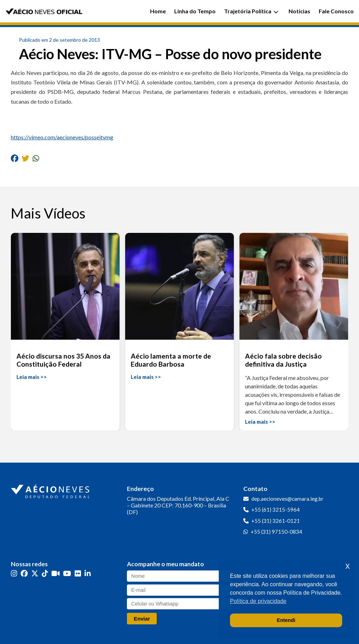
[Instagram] (14, 573)
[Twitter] (35, 573)
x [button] (348, 566)
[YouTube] (67, 573)
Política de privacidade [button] (258, 601)
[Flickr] (78, 573)
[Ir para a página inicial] (51, 490)
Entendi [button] (286, 620)
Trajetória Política (251, 11)
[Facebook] (24, 573)
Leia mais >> (32, 377)
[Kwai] (56, 573)
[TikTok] (45, 573)
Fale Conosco (336, 11)
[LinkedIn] (88, 573)
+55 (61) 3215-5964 (276, 510)
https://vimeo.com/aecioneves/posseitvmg (62, 137)
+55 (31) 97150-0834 (276, 532)
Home (158, 11)
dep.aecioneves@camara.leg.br (287, 499)
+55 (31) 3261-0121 (276, 521)
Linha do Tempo (195, 11)
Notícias (299, 11)
